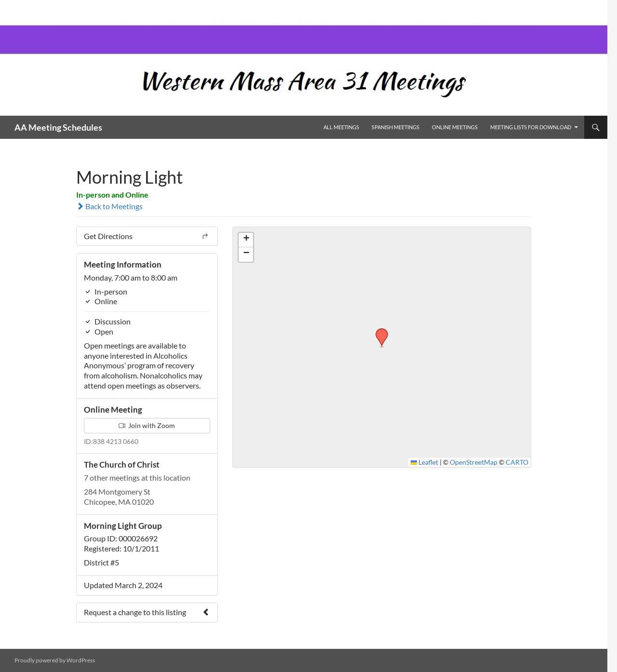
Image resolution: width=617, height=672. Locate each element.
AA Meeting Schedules (58, 127)
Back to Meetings (109, 206)
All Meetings (341, 127)
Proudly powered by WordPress (55, 660)
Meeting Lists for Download (531, 127)
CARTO (517, 462)
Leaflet (425, 462)
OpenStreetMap (474, 462)
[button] (378, 331)
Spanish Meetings (396, 127)
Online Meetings (455, 127)
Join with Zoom (147, 425)
